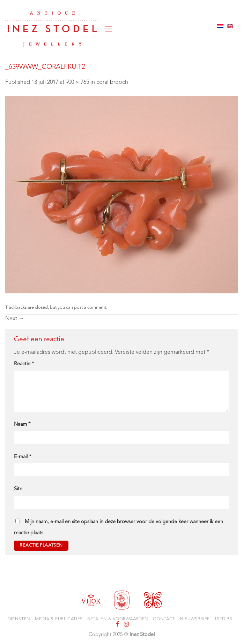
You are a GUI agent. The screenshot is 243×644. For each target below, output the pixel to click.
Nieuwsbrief (195, 619)
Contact (164, 619)
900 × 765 (77, 82)
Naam (22, 425)
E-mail (23, 457)
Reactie (24, 364)
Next (15, 319)
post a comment (90, 308)
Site (18, 489)
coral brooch (112, 82)
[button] (109, 26)
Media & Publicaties (59, 619)
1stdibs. (224, 619)
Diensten (19, 619)
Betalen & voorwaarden (118, 619)
